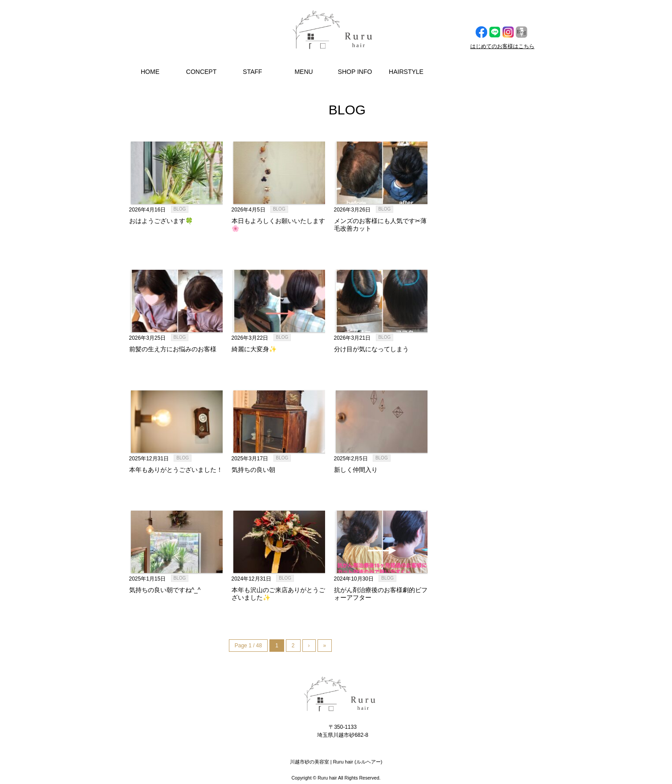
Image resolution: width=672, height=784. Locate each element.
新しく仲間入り (356, 470)
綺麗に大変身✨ (254, 349)
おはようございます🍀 (161, 221)
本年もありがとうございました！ (176, 470)
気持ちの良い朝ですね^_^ (165, 590)
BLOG (180, 209)
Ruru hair (327, 778)
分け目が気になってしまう (371, 349)
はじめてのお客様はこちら (502, 46)
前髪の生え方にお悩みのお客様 (173, 349)
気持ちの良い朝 (253, 470)
